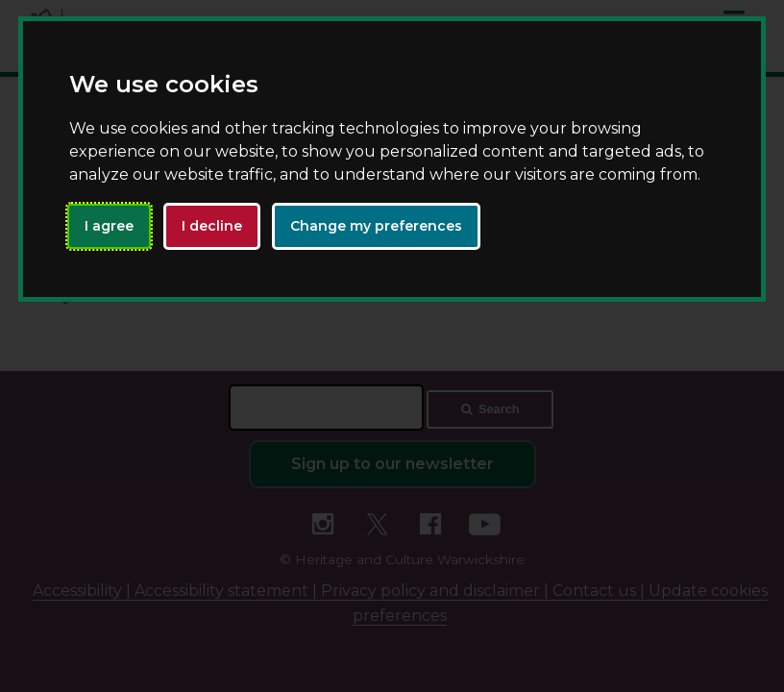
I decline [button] (212, 226)
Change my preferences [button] (376, 226)
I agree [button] (109, 226)
